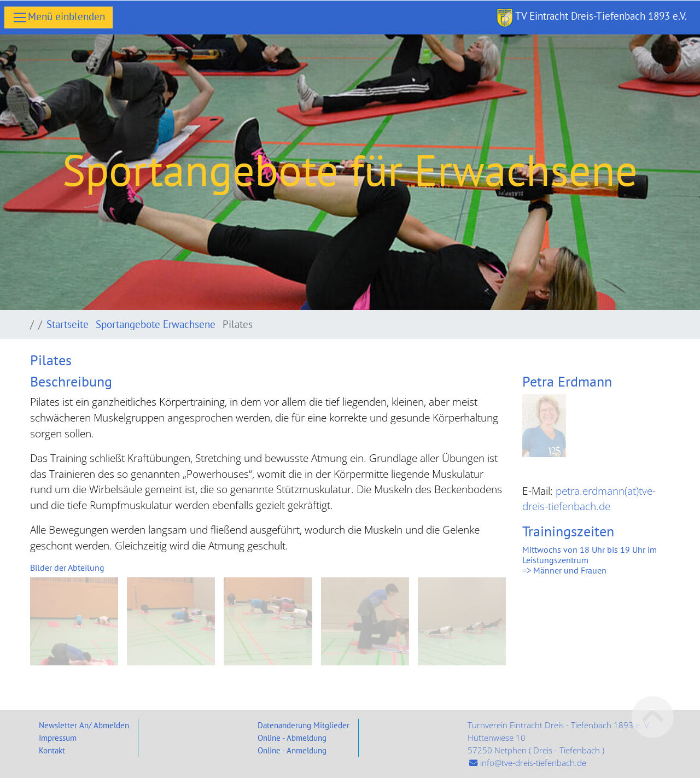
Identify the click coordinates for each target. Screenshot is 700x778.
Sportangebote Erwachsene (157, 324)
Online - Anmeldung (292, 750)
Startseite (69, 324)
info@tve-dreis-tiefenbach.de (533, 763)
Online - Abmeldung (292, 738)
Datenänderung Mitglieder (304, 725)
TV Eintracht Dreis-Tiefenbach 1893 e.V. (592, 18)
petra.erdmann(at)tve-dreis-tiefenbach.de (589, 499)
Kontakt (52, 750)
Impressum (58, 738)
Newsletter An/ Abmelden (84, 725)
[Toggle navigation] (59, 18)
